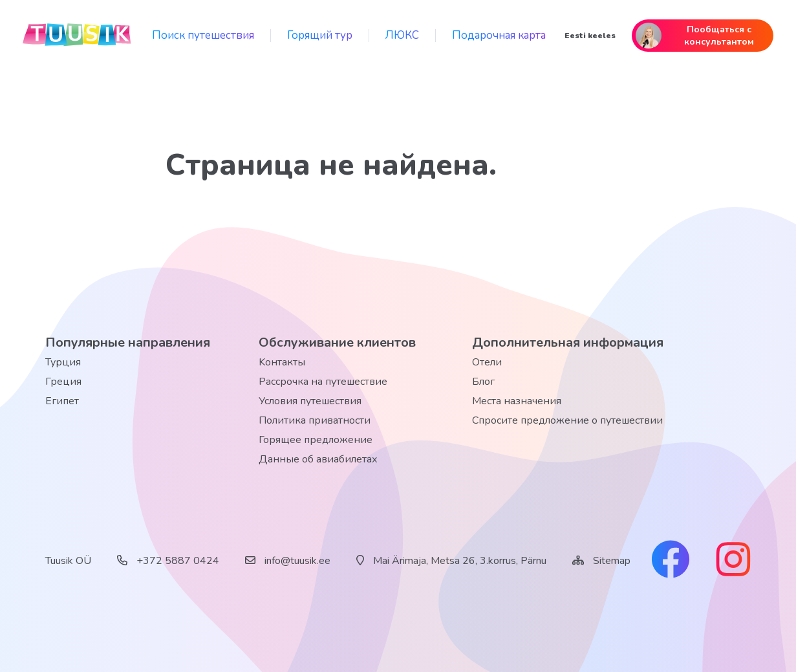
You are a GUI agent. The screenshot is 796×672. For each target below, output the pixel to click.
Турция (63, 362)
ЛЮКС (402, 35)
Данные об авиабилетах (318, 459)
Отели (487, 362)
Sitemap (612, 561)
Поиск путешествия (203, 35)
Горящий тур (320, 35)
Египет (62, 401)
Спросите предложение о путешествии (567, 420)
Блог (483, 382)
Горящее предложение (316, 440)
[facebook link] (671, 561)
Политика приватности (315, 420)
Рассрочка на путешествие (323, 382)
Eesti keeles (590, 36)
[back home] (78, 36)
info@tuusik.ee (288, 561)
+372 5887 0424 (168, 561)
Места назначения (517, 401)
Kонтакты (282, 362)
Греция (63, 382)
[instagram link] (733, 561)
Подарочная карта (499, 35)
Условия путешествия (310, 401)
